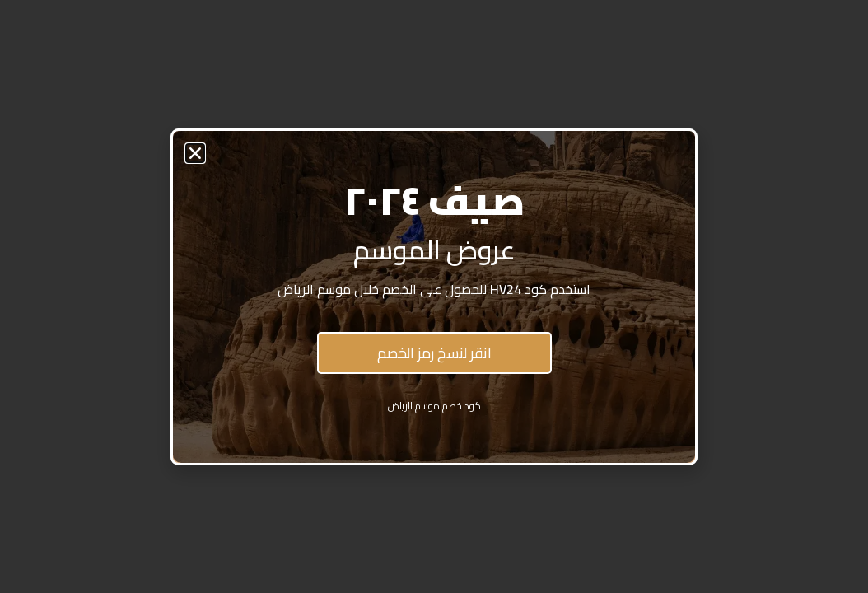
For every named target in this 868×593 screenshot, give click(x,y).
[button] (195, 153)
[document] (434, 296)
